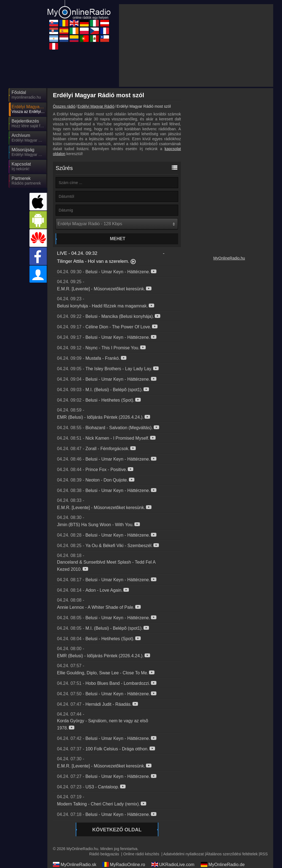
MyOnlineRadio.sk (75, 864)
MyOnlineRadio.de (223, 864)
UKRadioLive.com (173, 864)
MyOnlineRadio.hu (229, 258)
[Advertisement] (196, 45)
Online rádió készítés (141, 854)
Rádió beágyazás (104, 854)
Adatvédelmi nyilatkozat (184, 854)
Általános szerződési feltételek (232, 854)
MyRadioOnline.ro (124, 864)
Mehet (118, 239)
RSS (264, 854)
